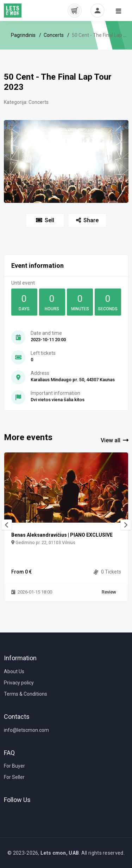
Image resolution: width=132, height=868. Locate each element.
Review (109, 592)
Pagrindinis (23, 35)
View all (115, 440)
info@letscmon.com (26, 730)
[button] (75, 10)
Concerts (54, 35)
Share (87, 220)
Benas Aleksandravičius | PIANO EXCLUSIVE (62, 535)
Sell (45, 220)
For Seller (14, 777)
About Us (14, 671)
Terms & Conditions (26, 694)
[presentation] (7, 525)
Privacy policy (19, 683)
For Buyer (14, 766)
